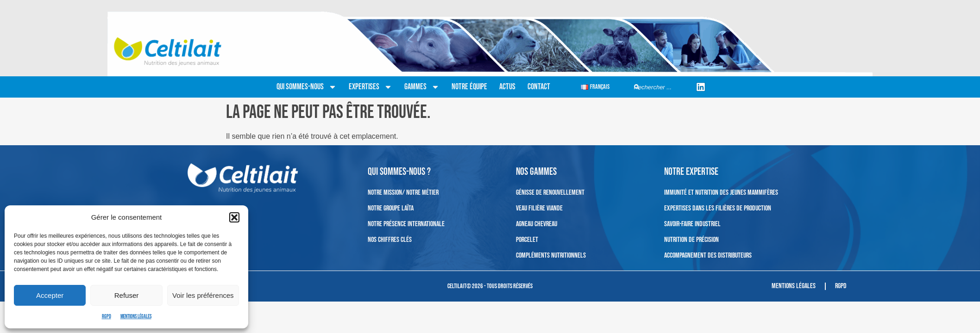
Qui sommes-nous (307, 87)
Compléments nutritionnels (551, 256)
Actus (507, 87)
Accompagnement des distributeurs (708, 256)
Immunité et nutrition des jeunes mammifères (721, 193)
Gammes (422, 87)
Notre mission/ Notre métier (403, 193)
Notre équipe (469, 87)
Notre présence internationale (406, 224)
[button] (234, 217)
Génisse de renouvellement (550, 193)
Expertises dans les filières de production (718, 208)
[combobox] (662, 87)
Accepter (50, 295)
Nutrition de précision (691, 240)
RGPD (107, 317)
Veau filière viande (539, 208)
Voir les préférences (203, 295)
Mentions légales (136, 317)
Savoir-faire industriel (692, 224)
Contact (539, 87)
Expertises (371, 87)
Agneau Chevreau (537, 224)
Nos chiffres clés (390, 240)
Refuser (127, 295)
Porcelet (527, 240)
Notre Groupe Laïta (391, 208)
